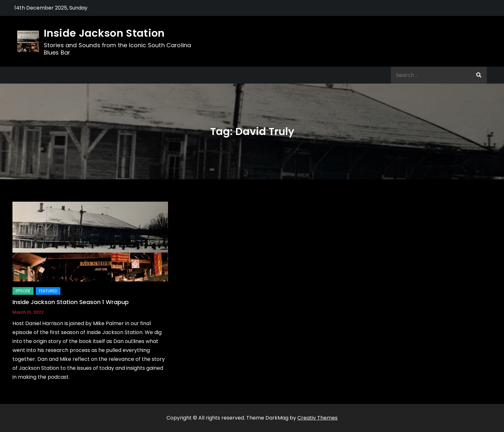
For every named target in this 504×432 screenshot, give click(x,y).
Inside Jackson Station (104, 33)
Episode (23, 291)
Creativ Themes (317, 418)
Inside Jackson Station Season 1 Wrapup (71, 302)
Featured (48, 291)
